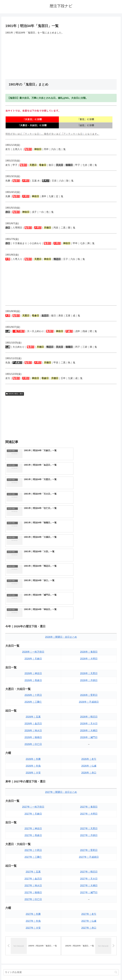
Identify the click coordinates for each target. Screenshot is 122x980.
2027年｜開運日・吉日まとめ (61, 706)
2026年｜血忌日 (33, 637)
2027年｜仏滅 (89, 835)
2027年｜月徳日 (89, 749)
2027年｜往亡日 (33, 813)
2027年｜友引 (89, 828)
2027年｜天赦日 (33, 727)
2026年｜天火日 (89, 637)
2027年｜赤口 (89, 841)
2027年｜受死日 (89, 764)
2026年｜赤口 (89, 686)
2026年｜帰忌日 (89, 630)
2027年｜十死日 (33, 764)
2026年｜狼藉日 (33, 651)
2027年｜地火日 (33, 799)
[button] (116, 886)
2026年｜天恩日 (89, 587)
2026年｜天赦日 (33, 572)
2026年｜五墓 (33, 630)
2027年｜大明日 (89, 727)
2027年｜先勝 (33, 828)
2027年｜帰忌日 (89, 785)
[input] (61, 886)
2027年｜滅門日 (89, 806)
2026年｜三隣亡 (33, 615)
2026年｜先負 (33, 679)
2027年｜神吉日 (33, 742)
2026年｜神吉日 (33, 587)
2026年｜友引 (89, 672)
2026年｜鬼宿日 (89, 565)
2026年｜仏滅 (89, 679)
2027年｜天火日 (89, 792)
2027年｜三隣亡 (33, 771)
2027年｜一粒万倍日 (33, 720)
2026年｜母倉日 (33, 594)
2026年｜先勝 (33, 672)
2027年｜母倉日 (33, 749)
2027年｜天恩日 (89, 742)
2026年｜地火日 (33, 644)
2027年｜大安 (33, 841)
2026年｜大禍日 (89, 644)
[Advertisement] (61, 57)
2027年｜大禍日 (89, 799)
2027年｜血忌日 (33, 792)
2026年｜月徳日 (89, 594)
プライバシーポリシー (71, 972)
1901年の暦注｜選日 (15, 394)
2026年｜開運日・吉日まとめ (61, 550)
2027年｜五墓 (33, 785)
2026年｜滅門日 (89, 651)
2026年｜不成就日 (89, 615)
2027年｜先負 (33, 835)
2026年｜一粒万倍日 (33, 565)
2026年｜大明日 (89, 572)
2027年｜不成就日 (89, 771)
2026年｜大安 (33, 686)
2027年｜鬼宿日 (89, 720)
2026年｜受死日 (89, 609)
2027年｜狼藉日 (33, 806)
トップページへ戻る (50, 972)
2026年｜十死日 (33, 609)
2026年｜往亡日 (33, 658)
